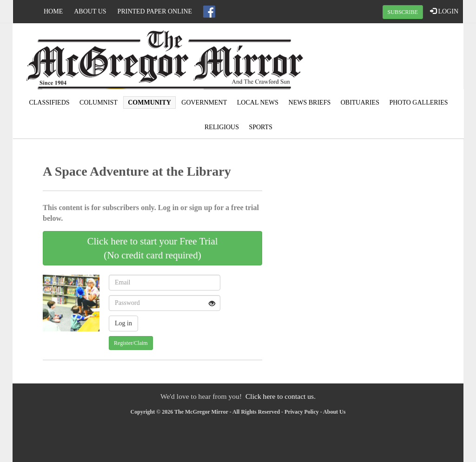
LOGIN (444, 11)
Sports (261, 127)
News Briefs (310, 102)
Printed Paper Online (155, 11)
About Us (90, 11)
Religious (222, 127)
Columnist (99, 102)
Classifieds (49, 102)
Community (149, 102)
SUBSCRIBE (403, 12)
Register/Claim (131, 343)
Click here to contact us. (281, 396)
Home (53, 11)
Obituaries (360, 102)
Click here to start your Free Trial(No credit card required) (152, 248)
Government (204, 102)
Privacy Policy (302, 412)
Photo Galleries (418, 102)
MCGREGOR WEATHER (388, 58)
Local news (258, 102)
